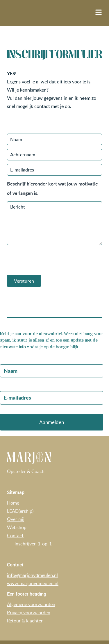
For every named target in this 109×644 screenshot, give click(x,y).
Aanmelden (52, 422)
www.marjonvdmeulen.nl (33, 583)
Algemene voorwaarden (31, 604)
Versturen (24, 281)
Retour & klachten (25, 621)
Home (13, 503)
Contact (15, 535)
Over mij (16, 519)
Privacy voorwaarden (29, 612)
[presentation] (51, 260)
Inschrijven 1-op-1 (34, 544)
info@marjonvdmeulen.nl (32, 575)
